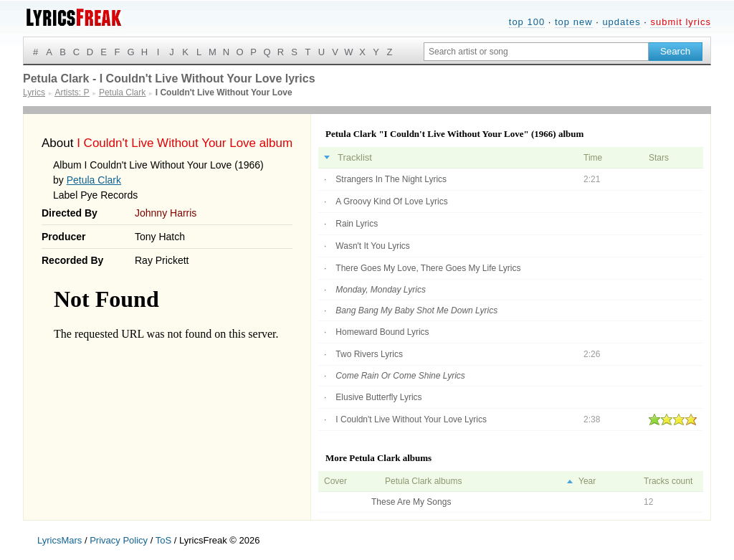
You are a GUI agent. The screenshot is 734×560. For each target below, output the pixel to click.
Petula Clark (94, 180)
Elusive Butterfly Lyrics (378, 397)
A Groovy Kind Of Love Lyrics (391, 201)
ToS (163, 540)
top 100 (527, 22)
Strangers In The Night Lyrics (391, 179)
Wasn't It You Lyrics (372, 246)
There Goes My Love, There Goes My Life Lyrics (428, 268)
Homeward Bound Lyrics (382, 332)
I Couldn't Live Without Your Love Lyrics (411, 419)
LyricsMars (59, 540)
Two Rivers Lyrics (369, 354)
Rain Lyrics (357, 224)
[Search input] (536, 52)
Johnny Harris (166, 213)
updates (621, 22)
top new (574, 22)
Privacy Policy (119, 540)
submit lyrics (681, 22)
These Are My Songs (411, 502)
